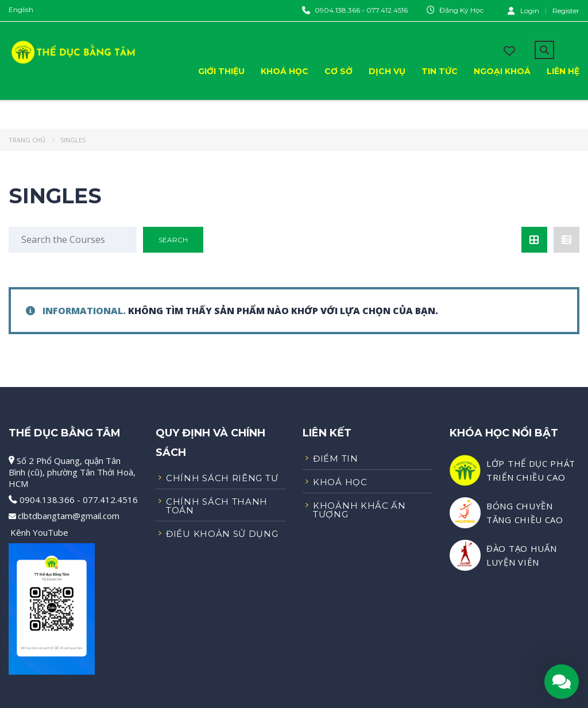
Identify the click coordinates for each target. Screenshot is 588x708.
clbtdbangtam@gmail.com (69, 516)
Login (523, 10)
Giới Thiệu (221, 71)
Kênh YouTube (39, 532)
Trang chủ (27, 140)
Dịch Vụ (387, 71)
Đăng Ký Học (461, 10)
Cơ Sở (339, 71)
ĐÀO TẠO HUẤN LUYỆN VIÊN (521, 555)
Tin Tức (440, 71)
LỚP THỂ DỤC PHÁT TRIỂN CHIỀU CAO (531, 470)
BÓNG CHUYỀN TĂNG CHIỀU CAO (525, 513)
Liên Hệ (563, 71)
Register (566, 11)
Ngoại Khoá (502, 71)
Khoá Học (285, 71)
